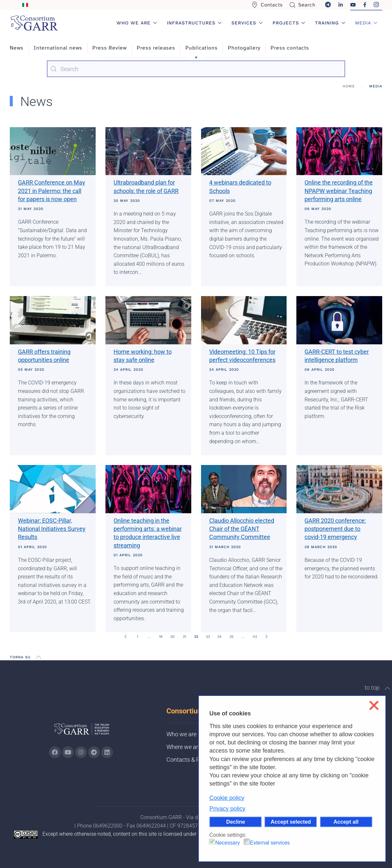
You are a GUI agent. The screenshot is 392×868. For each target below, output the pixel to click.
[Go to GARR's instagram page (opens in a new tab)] (81, 752)
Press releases (156, 48)
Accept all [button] (346, 822)
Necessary (227, 843)
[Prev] (126, 636)
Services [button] (247, 23)
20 (172, 637)
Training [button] (330, 23)
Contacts (267, 5)
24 (220, 637)
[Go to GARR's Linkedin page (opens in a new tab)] (107, 752)
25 (231, 637)
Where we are (184, 747)
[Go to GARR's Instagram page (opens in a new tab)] (55, 752)
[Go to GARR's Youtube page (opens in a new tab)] (68, 752)
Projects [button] (289, 23)
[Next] (267, 636)
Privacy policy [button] (227, 809)
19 (161, 637)
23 (208, 637)
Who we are (181, 734)
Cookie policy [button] (227, 798)
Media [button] (366, 23)
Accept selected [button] (291, 822)
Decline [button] (236, 822)
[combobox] (196, 69)
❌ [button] (374, 705)
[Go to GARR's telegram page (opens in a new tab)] (94, 752)
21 (184, 637)
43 (255, 637)
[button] (39, 657)
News (17, 48)
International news (58, 48)
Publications (202, 48)
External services (270, 843)
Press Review (110, 48)
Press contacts (290, 48)
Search (302, 5)
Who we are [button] (137, 23)
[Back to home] (34, 23)
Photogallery (244, 48)
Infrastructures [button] (194, 23)
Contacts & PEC (187, 760)
